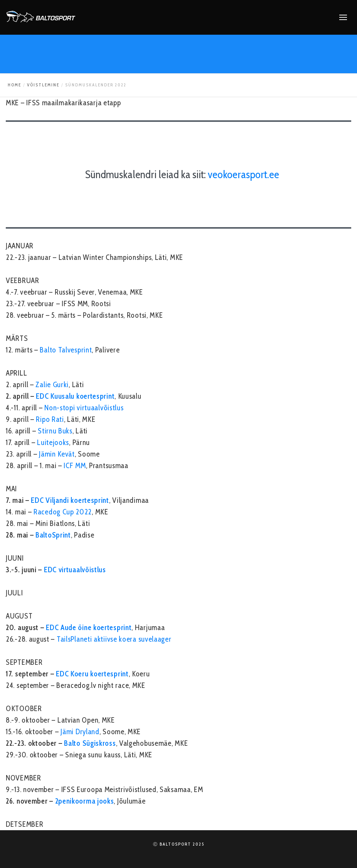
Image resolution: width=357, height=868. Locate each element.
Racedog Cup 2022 (63, 512)
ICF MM (75, 466)
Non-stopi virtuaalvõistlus (84, 408)
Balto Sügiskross (90, 743)
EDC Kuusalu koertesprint (75, 396)
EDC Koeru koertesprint (92, 674)
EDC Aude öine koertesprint (89, 628)
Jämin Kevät (57, 454)
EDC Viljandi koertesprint (70, 500)
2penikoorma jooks (85, 801)
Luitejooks (53, 442)
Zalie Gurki (52, 385)
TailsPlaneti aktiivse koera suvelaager (114, 639)
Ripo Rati (50, 419)
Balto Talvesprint (66, 350)
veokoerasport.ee (243, 174)
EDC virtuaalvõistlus (75, 570)
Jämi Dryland (80, 732)
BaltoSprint (53, 535)
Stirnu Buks (55, 431)
